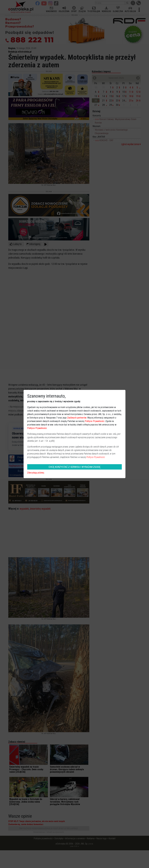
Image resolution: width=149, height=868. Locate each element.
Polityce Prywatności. (96, 457)
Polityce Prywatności (95, 421)
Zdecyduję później (36, 473)
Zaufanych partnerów (77, 418)
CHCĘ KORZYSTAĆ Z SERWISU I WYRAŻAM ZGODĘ (74, 467)
